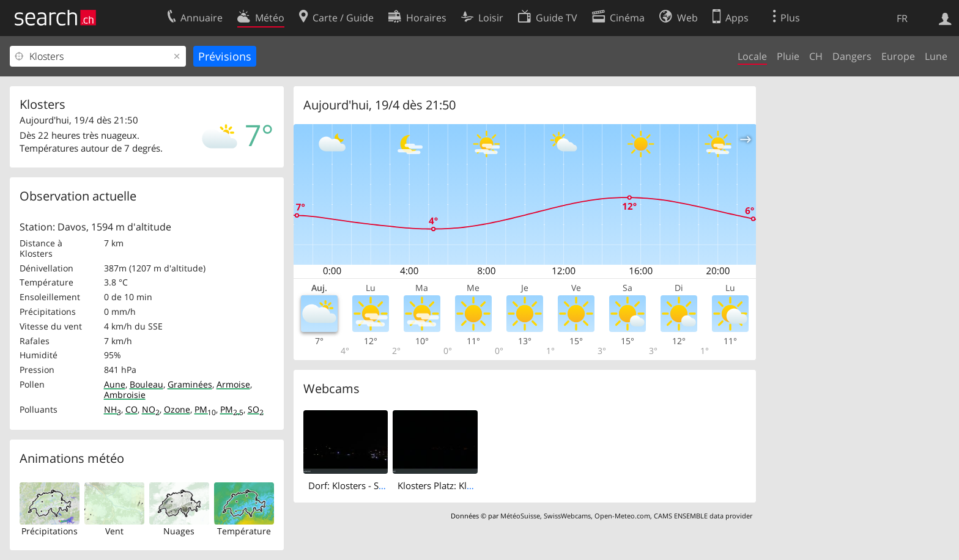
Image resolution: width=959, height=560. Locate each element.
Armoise (233, 384)
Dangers (852, 56)
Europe (898, 56)
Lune (936, 56)
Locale (752, 56)
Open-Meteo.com (622, 516)
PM (205, 409)
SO (256, 409)
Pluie (788, 56)
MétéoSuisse (520, 516)
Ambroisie (125, 395)
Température (244, 531)
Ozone (177, 409)
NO (151, 409)
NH (113, 409)
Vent (114, 531)
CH (816, 56)
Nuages (179, 531)
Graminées (190, 384)
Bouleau (146, 384)
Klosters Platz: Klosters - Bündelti (467, 485)
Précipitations (50, 531)
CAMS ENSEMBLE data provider (703, 516)
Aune (115, 384)
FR (902, 18)
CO (131, 409)
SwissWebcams (567, 516)
